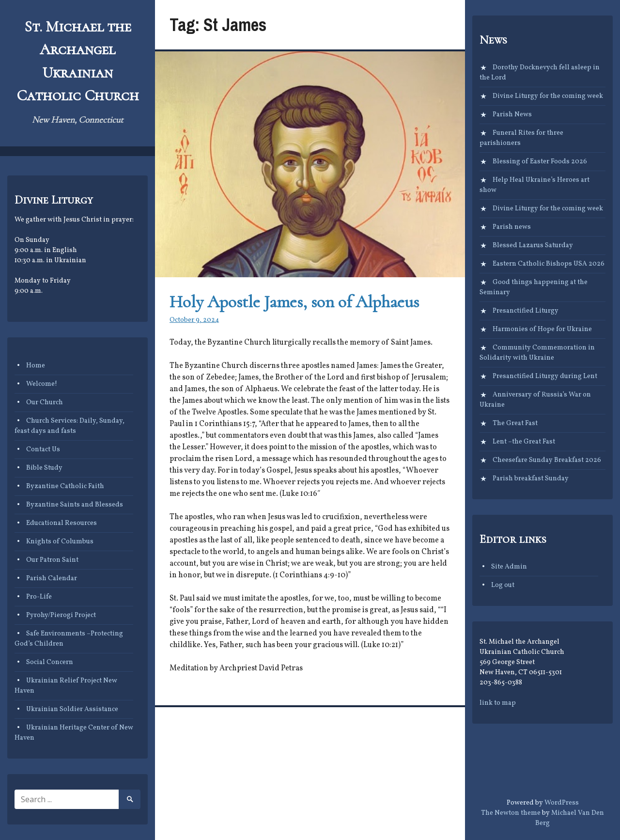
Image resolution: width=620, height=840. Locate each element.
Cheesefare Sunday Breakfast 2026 (547, 460)
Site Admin (509, 567)
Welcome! (42, 384)
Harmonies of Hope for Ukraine (542, 329)
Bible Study (44, 468)
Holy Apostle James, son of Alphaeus (294, 302)
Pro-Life (39, 597)
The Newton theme (511, 813)
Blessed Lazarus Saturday (533, 246)
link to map (498, 703)
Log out (503, 585)
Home (36, 366)
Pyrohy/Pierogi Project (61, 615)
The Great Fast (515, 423)
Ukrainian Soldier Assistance (72, 709)
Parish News (512, 115)
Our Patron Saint (52, 560)
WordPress (562, 803)
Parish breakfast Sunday (531, 479)
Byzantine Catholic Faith (65, 486)
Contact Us (43, 450)
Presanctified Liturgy (526, 311)
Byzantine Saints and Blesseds (75, 505)
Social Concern (50, 662)
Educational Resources (62, 523)
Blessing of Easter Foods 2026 (540, 162)
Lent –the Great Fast (524, 442)
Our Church (45, 403)
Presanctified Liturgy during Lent (545, 376)
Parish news (512, 227)
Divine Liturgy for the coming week (548, 96)
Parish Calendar (52, 578)
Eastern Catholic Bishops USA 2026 (549, 264)
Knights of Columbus (60, 542)
